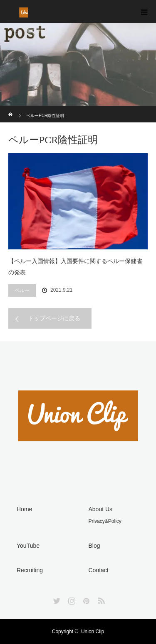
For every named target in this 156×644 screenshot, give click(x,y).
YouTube (28, 546)
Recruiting (30, 570)
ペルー (22, 290)
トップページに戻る (54, 318)
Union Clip (93, 632)
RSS (100, 599)
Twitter (56, 599)
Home (24, 509)
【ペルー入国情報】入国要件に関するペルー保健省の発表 (75, 267)
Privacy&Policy (105, 521)
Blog (94, 546)
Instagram (71, 599)
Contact (99, 570)
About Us (101, 509)
